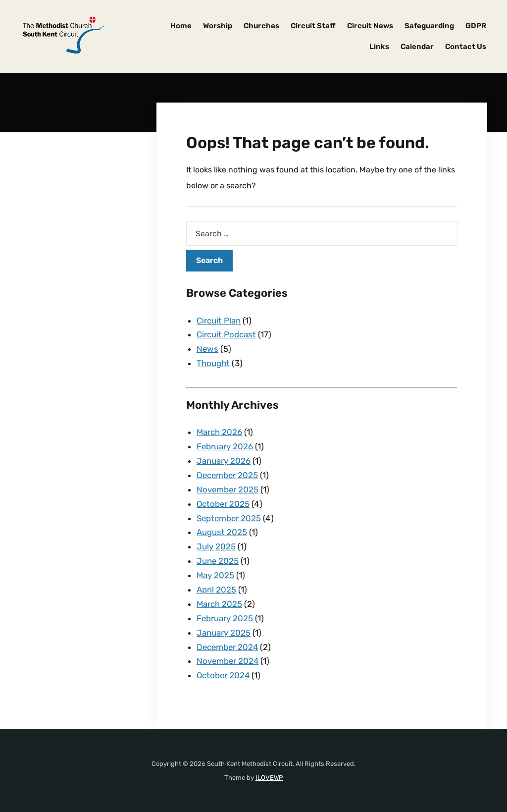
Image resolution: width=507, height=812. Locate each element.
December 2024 (228, 647)
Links (379, 47)
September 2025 (230, 518)
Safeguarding (429, 26)
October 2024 (224, 675)
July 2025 (216, 546)
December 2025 (228, 475)
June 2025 (218, 561)
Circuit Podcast (226, 334)
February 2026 (225, 446)
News (208, 349)
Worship (218, 26)
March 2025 (220, 604)
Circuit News (370, 26)
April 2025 (216, 590)
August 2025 (222, 532)
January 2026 (224, 461)
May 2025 (216, 575)
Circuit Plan (219, 321)
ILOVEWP (269, 778)
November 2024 (228, 661)
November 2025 (228, 489)
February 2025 (225, 618)
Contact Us (466, 47)
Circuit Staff (313, 26)
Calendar (417, 47)
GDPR (476, 26)
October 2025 (224, 504)
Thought (213, 363)
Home (181, 26)
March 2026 (220, 432)
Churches (261, 26)
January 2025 (224, 633)
